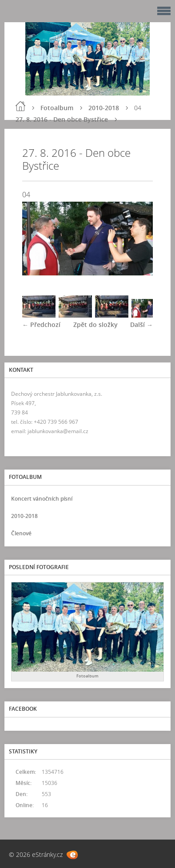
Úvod (20, 106)
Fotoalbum (57, 108)
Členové (21, 533)
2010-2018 (104, 108)
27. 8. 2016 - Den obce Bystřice (62, 119)
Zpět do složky (95, 325)
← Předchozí (41, 325)
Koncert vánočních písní (42, 499)
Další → (141, 325)
